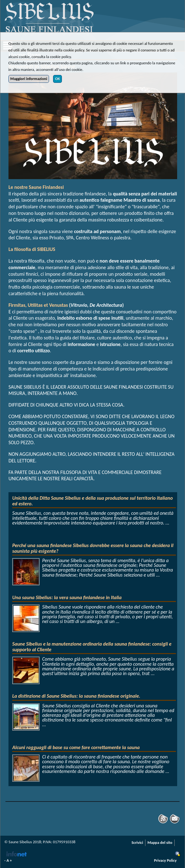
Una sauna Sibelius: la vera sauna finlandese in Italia (67, 597)
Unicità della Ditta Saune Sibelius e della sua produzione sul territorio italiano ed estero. (92, 501)
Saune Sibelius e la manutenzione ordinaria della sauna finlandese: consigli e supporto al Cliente (92, 647)
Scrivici (137, 842)
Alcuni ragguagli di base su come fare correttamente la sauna (76, 747)
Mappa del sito (160, 842)
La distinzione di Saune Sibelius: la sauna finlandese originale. (76, 696)
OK (57, 79)
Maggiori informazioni (29, 79)
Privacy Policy (165, 860)
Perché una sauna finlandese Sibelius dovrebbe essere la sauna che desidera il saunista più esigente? (93, 548)
